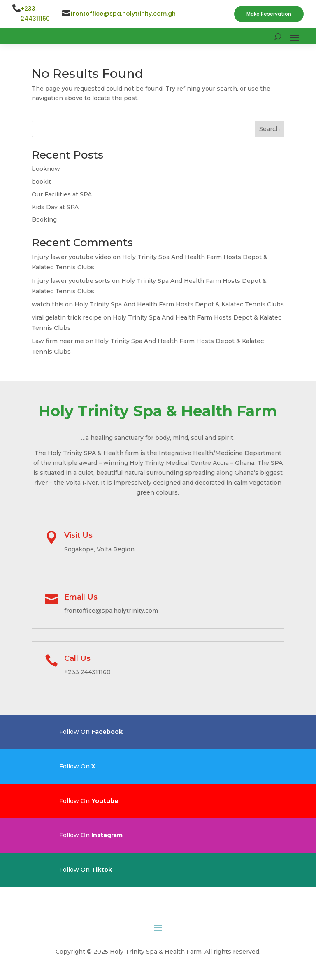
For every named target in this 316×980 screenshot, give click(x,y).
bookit (41, 182)
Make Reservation (269, 14)
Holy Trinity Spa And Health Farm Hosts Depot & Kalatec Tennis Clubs (179, 304)
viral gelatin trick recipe (67, 317)
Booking (44, 219)
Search (270, 129)
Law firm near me (58, 341)
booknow (46, 169)
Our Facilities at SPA (62, 194)
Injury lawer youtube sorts (71, 281)
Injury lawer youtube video (71, 257)
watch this (48, 304)
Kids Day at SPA (55, 207)
